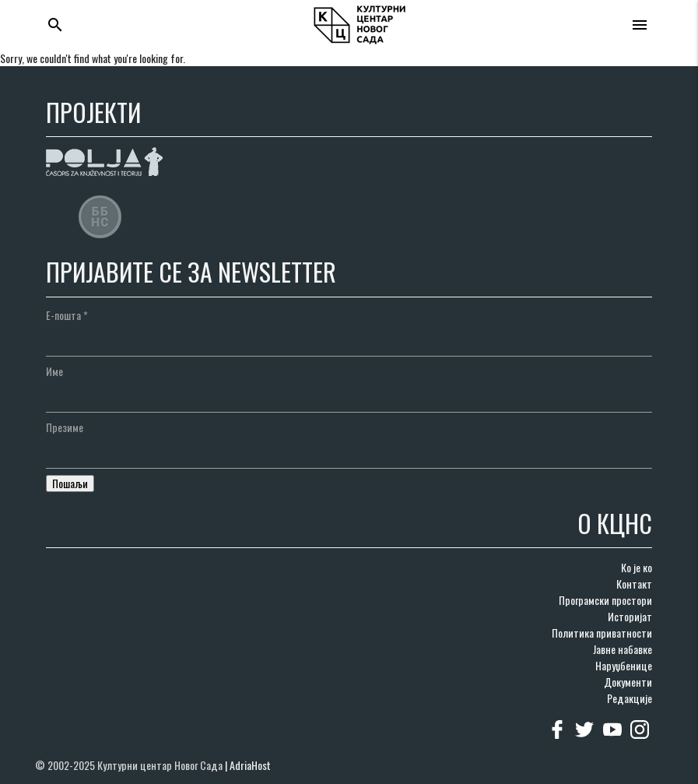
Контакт (634, 584)
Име (54, 371)
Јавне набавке (623, 649)
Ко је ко (637, 567)
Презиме (65, 427)
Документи (628, 682)
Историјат (630, 616)
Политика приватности (602, 633)
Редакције (630, 698)
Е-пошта (67, 315)
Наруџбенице (624, 665)
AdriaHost (250, 765)
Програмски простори (605, 600)
